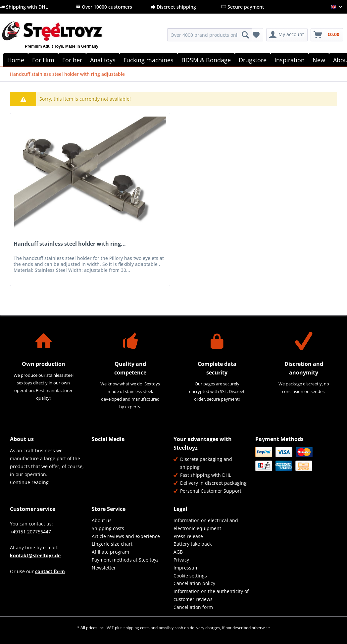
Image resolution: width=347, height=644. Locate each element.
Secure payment (243, 7)
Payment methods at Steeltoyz (125, 560)
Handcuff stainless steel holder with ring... (70, 244)
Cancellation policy (194, 583)
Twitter (111, 452)
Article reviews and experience (126, 536)
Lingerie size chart (112, 544)
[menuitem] (210, 38)
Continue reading (29, 482)
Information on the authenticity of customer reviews (211, 595)
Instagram (111, 466)
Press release (188, 536)
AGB (178, 552)
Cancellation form (193, 607)
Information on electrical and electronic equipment (206, 524)
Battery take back (193, 544)
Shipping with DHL (24, 7)
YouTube (97, 466)
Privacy (181, 560)
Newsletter (104, 568)
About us (102, 520)
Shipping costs (108, 528)
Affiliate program (110, 552)
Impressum (186, 568)
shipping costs (137, 628)
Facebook (97, 452)
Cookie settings (190, 576)
